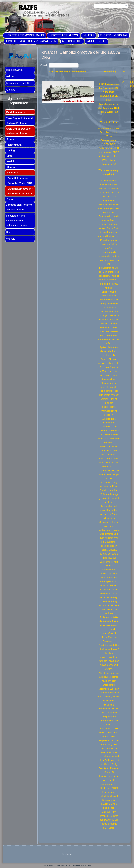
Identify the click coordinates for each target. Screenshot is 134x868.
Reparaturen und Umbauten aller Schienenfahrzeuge (17, 221)
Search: (59, 65)
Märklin (11, 161)
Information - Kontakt (18, 83)
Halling (11, 150)
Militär (89, 35)
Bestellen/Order (15, 70)
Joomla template (49, 865)
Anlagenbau (97, 41)
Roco (10, 199)
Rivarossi (12, 173)
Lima (10, 156)
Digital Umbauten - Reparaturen (31, 41)
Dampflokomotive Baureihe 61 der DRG (20, 181)
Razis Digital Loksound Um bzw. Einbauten (19, 121)
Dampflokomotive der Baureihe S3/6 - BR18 (20, 191)
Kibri (9, 232)
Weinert (10, 239)
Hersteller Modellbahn (25, 35)
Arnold (11, 139)
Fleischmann (14, 145)
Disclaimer (67, 854)
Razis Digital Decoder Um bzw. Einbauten (18, 131)
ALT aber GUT (72, 41)
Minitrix (11, 167)
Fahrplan (11, 76)
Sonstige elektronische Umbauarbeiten (19, 207)
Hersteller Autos (64, 35)
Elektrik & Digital (114, 35)
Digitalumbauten (16, 112)
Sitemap (11, 90)
